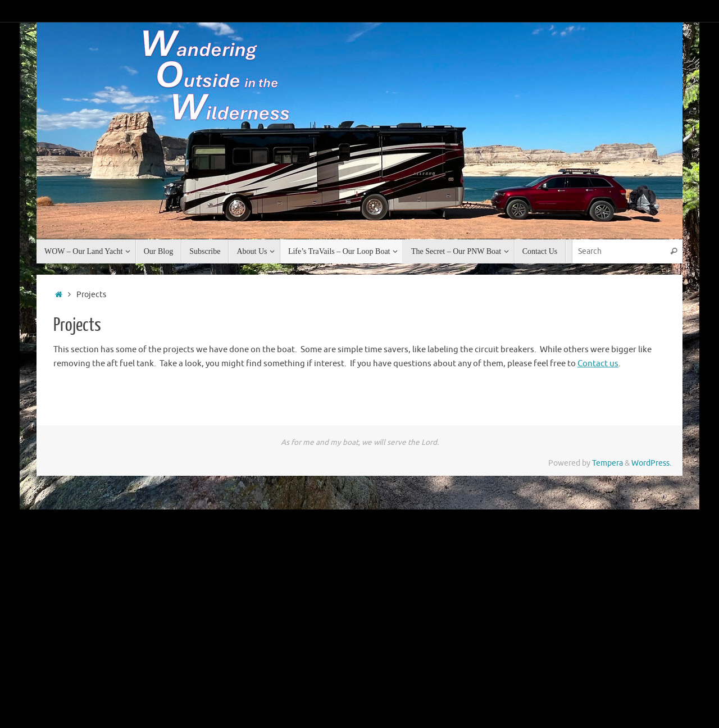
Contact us (598, 364)
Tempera (607, 463)
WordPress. (651, 463)
